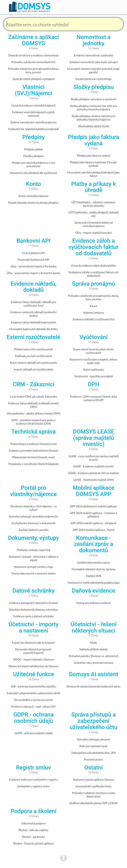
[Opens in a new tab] (63, 858)
